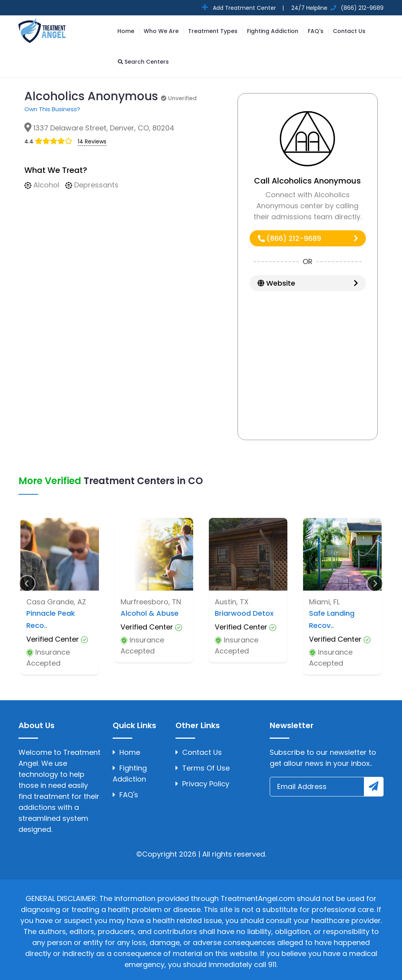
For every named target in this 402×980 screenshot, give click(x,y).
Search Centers (143, 62)
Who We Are (161, 31)
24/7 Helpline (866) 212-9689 (337, 8)
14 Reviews (92, 141)
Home (126, 31)
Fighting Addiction (273, 31)
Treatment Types (213, 31)
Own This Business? (52, 109)
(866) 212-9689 (308, 238)
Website (308, 283)
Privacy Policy (202, 784)
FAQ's (316, 31)
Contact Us (349, 31)
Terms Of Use (203, 768)
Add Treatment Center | (248, 8)
